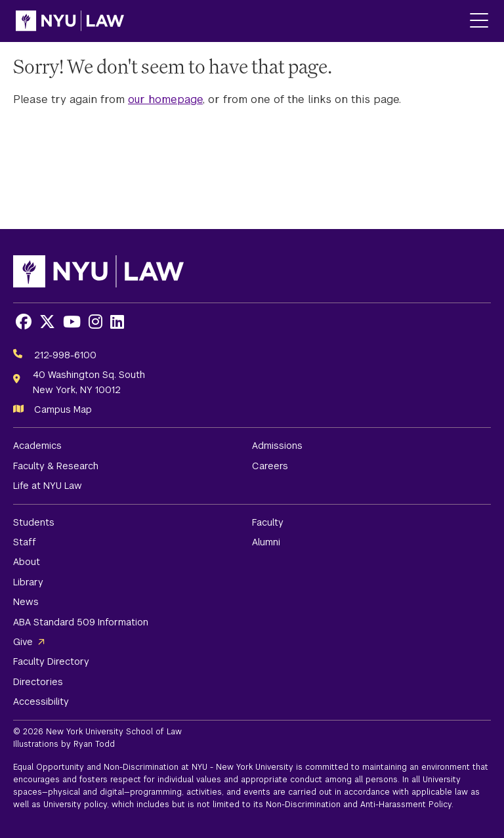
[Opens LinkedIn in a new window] (117, 322)
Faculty (268, 522)
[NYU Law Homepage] (70, 21)
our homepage (165, 99)
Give (23, 642)
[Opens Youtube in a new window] (72, 322)
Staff (25, 542)
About (27, 562)
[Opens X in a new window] (47, 322)
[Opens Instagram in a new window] (95, 322)
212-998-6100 (65, 355)
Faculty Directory (51, 661)
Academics (37, 446)
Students (34, 522)
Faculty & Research (56, 466)
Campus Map (63, 409)
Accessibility (41, 702)
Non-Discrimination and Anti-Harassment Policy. (360, 805)
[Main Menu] (479, 21)
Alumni (266, 542)
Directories (38, 682)
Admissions (277, 446)
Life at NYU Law (48, 486)
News (26, 602)
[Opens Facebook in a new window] (24, 322)
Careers (270, 466)
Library (28, 582)
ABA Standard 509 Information (81, 622)
